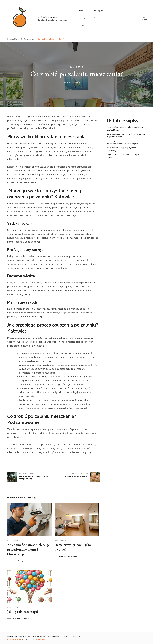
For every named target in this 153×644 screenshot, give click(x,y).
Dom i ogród (98, 11)
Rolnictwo (99, 18)
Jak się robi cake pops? (23, 612)
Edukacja (83, 25)
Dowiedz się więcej (21, 561)
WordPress (40, 639)
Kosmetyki (83, 11)
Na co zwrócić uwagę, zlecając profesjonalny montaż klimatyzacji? (28, 549)
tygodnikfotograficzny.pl (48, 17)
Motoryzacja (84, 18)
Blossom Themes (14, 639)
